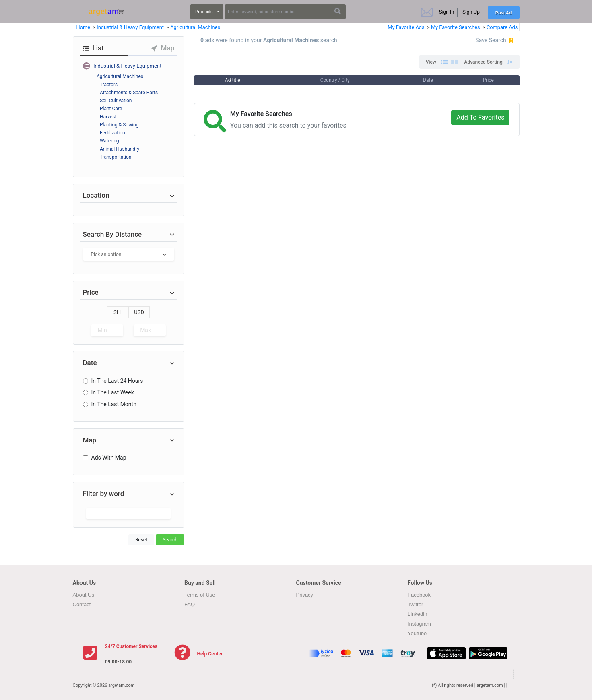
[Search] (285, 12)
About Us (84, 595)
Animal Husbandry (120, 149)
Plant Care (111, 109)
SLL (118, 312)
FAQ (190, 604)
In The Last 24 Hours (117, 381)
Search (170, 540)
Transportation (116, 157)
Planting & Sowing (119, 125)
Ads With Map (109, 458)
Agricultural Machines (195, 27)
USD (139, 312)
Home (84, 27)
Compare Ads (502, 27)
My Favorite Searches (456, 27)
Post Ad (504, 13)
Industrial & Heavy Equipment (131, 27)
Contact (82, 604)
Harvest (108, 117)
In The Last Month (114, 404)
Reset (141, 540)
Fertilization (112, 133)
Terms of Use (200, 595)
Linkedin (417, 614)
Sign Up (471, 12)
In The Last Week (113, 392)
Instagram (419, 624)
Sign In (447, 12)
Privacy (305, 595)
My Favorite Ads (406, 27)
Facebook (419, 595)
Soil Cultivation (116, 101)
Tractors (109, 85)
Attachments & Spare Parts (129, 93)
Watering (109, 141)
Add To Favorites (480, 117)
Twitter (415, 604)
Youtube (417, 633)
